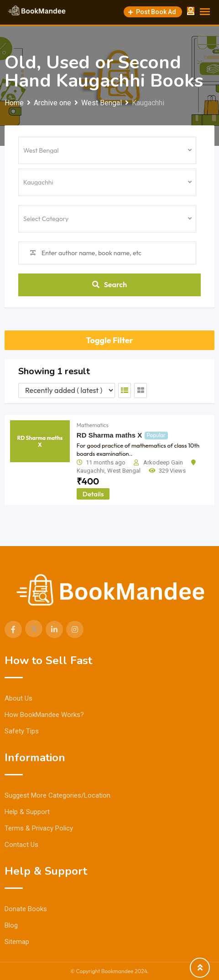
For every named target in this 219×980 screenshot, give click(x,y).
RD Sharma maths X (109, 435)
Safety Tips (22, 731)
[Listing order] (67, 390)
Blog (11, 925)
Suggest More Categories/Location (57, 795)
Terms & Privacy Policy (39, 828)
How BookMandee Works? (44, 715)
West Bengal (124, 471)
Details (93, 494)
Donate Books (26, 909)
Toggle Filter (109, 340)
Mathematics (93, 425)
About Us (18, 698)
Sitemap (17, 942)
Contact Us (21, 845)
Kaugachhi (91, 471)
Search (109, 284)
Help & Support (27, 812)
